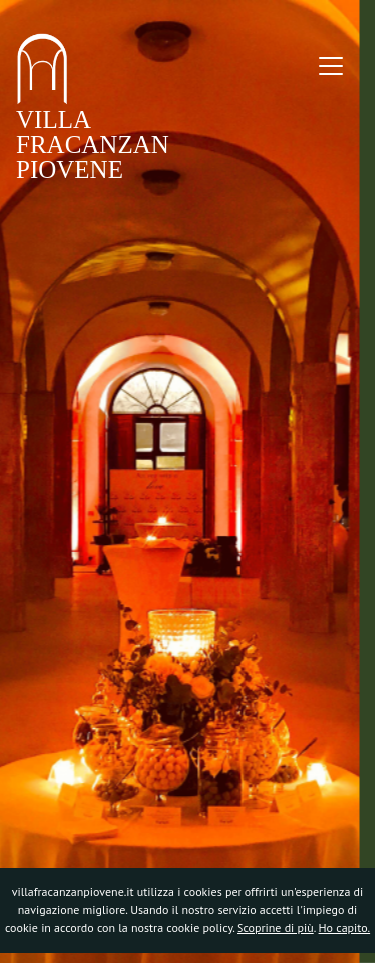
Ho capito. (345, 927)
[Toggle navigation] (331, 66)
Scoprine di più (275, 927)
